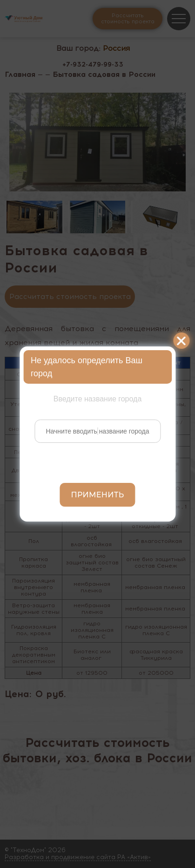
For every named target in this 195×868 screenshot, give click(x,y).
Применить (98, 495)
